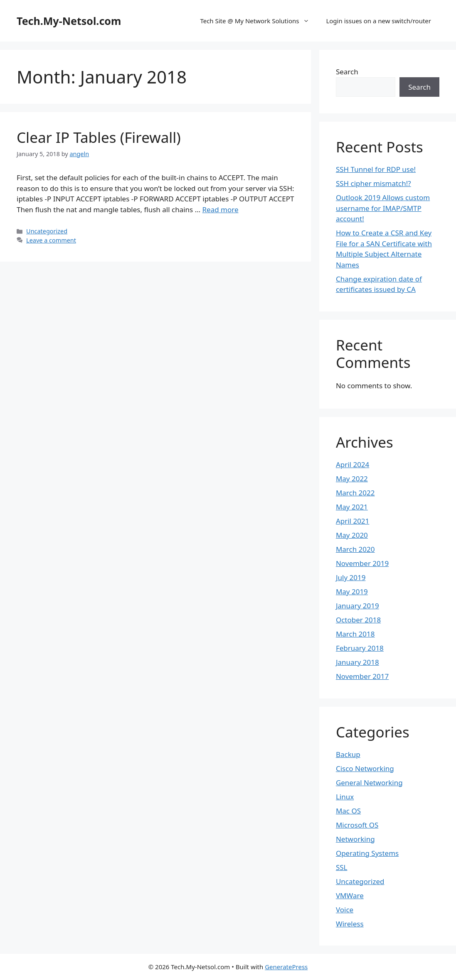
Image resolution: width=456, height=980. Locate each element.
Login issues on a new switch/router (378, 21)
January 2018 (357, 662)
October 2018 (358, 620)
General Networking (369, 783)
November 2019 (362, 563)
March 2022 (355, 493)
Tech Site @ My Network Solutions (259, 21)
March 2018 (355, 634)
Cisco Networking (365, 768)
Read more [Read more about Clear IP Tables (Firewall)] (221, 209)
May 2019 (352, 592)
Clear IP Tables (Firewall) (99, 137)
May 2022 (352, 479)
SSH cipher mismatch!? (373, 183)
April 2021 (352, 521)
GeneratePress (286, 967)
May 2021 (352, 507)
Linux (345, 797)
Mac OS (348, 811)
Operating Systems (367, 853)
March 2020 (355, 549)
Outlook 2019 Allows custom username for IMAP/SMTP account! (383, 208)
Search (347, 72)
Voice (345, 910)
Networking (355, 839)
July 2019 (351, 577)
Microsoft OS (357, 825)
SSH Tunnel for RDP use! (376, 169)
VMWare (350, 895)
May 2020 (352, 535)
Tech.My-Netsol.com (69, 21)
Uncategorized (47, 231)
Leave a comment (51, 240)
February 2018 (360, 648)
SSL (342, 867)
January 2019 (357, 606)
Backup (348, 754)
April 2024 (352, 464)
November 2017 (362, 676)
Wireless (350, 924)
